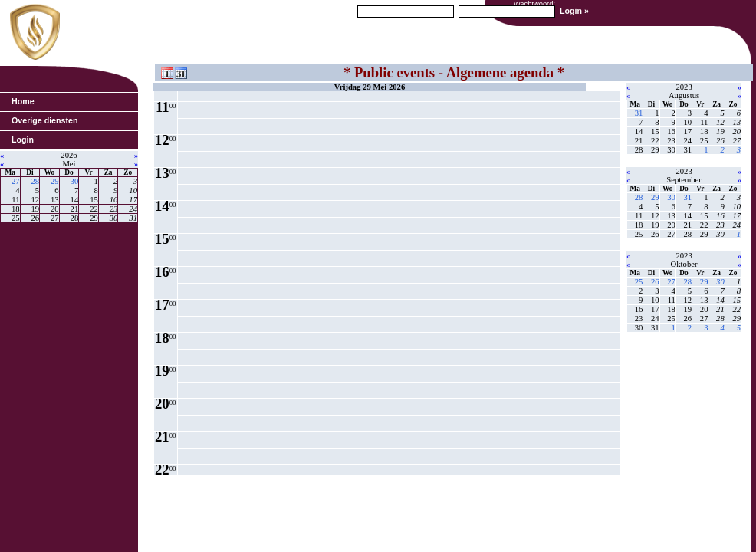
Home (23, 101)
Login (23, 140)
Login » (574, 11)
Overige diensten (44, 120)
